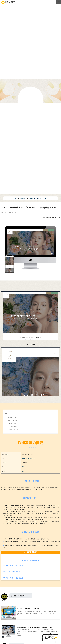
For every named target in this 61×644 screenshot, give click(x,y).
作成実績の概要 (13, 418)
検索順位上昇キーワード (15, 429)
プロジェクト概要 (13, 421)
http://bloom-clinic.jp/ (30, 458)
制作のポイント (13, 424)
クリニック (27, 466)
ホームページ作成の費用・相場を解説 (28, 608)
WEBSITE (14, 212)
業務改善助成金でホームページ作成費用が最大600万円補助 (35, 627)
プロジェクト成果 (13, 426)
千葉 (25, 471)
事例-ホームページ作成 (6, 212)
